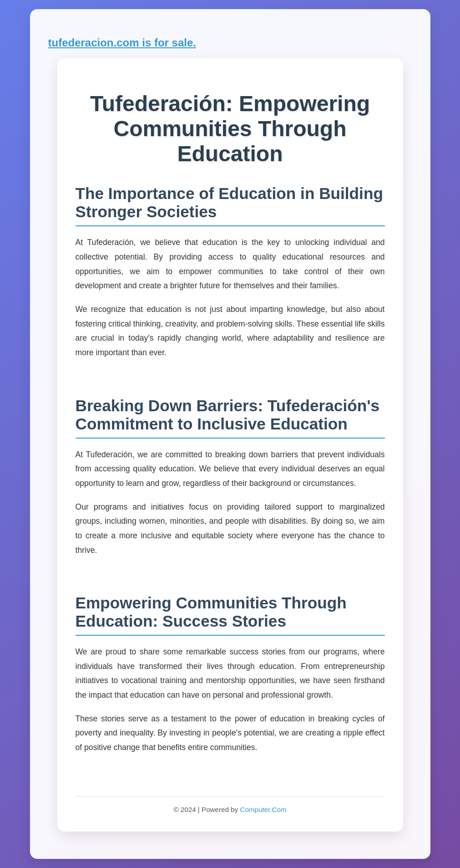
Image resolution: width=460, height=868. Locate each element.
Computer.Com (263, 809)
